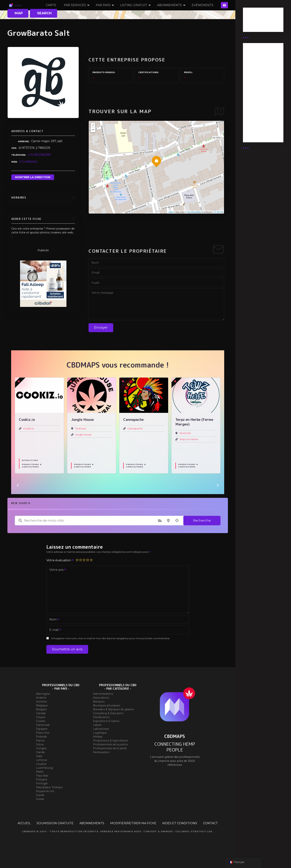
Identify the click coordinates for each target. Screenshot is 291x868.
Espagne (42, 743)
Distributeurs (101, 731)
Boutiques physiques (107, 719)
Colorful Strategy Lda (194, 845)
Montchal (185, 447)
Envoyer (101, 341)
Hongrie (41, 762)
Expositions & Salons (106, 735)
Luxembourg (44, 782)
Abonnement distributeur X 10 (259, 92)
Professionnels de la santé (110, 762)
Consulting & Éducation (108, 727)
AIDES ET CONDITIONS (180, 837)
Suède (40, 809)
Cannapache (135, 442)
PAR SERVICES (94, 12)
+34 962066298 (39, 169)
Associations (101, 712)
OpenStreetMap (194, 226)
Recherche (202, 534)
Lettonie (42, 774)
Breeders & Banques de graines (113, 723)
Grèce (40, 758)
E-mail (54, 644)
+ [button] (93, 139)
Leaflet (171, 226)
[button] (18, 499)
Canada (41, 727)
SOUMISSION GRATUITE (55, 837)
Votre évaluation (60, 574)
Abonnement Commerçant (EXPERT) (257, 108)
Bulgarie (41, 723)
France (40, 754)
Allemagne (43, 708)
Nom (53, 634)
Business (252, 21)
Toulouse (81, 442)
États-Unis (43, 747)
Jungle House (83, 448)
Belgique (42, 719)
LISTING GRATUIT (153, 12)
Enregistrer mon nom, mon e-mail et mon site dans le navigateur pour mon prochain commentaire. (111, 652)
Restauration (101, 766)
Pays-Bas (42, 790)
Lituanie (41, 778)
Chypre (41, 731)
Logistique (100, 747)
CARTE (70, 12)
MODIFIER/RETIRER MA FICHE (133, 837)
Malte (40, 786)
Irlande (40, 766)
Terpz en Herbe (189, 453)
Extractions (30, 474)
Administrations (103, 708)
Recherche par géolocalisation (177, 534)
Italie (39, 770)
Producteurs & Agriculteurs (32, 479)
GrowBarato (28, 175)
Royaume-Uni (45, 805)
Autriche (41, 715)
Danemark (43, 739)
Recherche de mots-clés (20, 534)
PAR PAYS (122, 12)
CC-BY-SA (218, 226)
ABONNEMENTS (189, 12)
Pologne (42, 793)
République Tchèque (49, 801)
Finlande (41, 751)
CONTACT (210, 837)
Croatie (41, 735)
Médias (98, 751)
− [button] (93, 144)
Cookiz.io (28, 442)
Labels (97, 739)
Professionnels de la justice (110, 758)
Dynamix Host (131, 845)
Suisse (40, 813)
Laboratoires (101, 743)
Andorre (41, 712)
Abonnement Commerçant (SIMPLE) (257, 127)
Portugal (42, 797)
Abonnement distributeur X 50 (259, 77)
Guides (251, 26)
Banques (99, 715)
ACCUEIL (24, 837)
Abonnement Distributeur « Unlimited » (257, 61)
